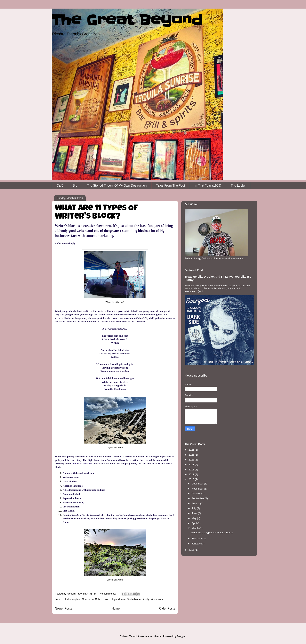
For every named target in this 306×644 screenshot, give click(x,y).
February (197, 539)
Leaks (106, 599)
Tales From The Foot (170, 186)
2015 (192, 550)
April (195, 523)
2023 (192, 460)
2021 (192, 464)
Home (116, 608)
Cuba (98, 599)
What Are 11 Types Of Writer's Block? (96, 213)
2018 (192, 470)
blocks (67, 599)
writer (161, 599)
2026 (192, 450)
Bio (75, 186)
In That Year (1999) (208, 186)
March (196, 528)
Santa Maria (134, 599)
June (195, 513)
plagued (115, 599)
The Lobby (238, 186)
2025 (192, 455)
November (198, 489)
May (194, 518)
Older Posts (167, 608)
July (194, 508)
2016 (192, 479)
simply (146, 599)
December (198, 484)
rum (123, 599)
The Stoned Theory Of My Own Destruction (117, 186)
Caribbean (88, 599)
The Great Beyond (127, 20)
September (198, 498)
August (196, 503)
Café (60, 186)
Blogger (181, 636)
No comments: (108, 594)
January (197, 544)
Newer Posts (63, 608)
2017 (192, 474)
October (197, 494)
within (154, 599)
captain (76, 599)
